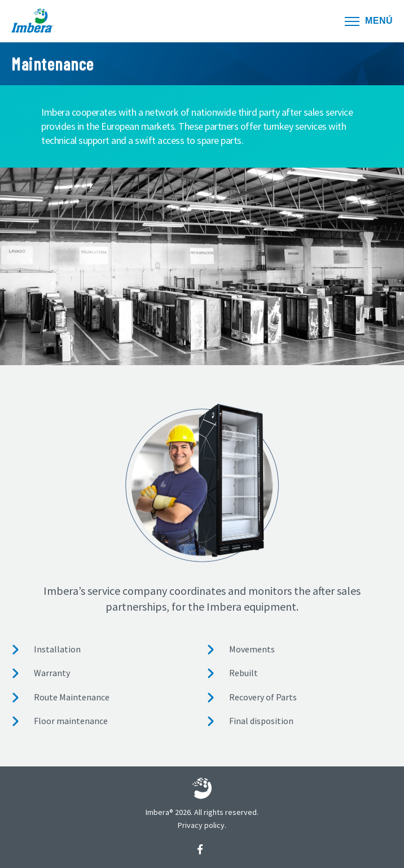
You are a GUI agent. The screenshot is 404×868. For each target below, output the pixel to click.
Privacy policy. (202, 825)
